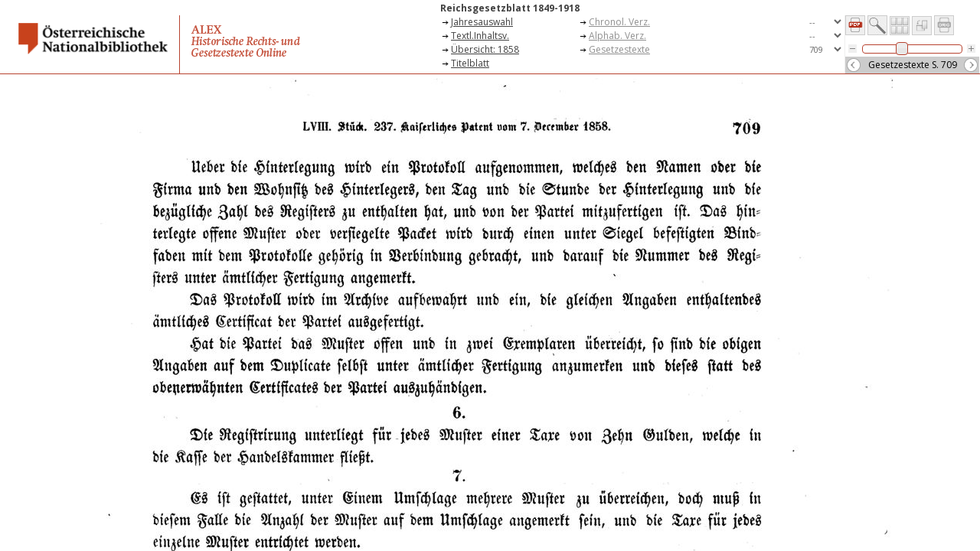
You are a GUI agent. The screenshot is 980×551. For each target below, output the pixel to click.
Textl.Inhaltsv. (480, 36)
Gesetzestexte (619, 49)
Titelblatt (470, 63)
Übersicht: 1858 (485, 49)
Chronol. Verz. (619, 22)
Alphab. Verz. (617, 36)
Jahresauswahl (482, 22)
